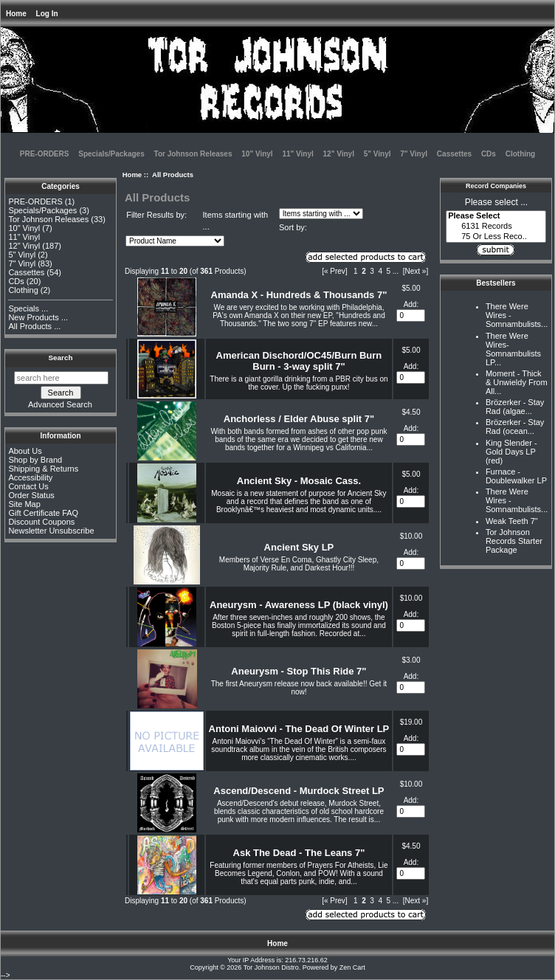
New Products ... (38, 317)
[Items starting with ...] (321, 214)
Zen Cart (352, 967)
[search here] (61, 378)
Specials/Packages (111, 154)
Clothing (521, 154)
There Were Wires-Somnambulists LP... (513, 349)
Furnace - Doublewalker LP (516, 476)
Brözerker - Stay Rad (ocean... (515, 427)
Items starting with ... (236, 221)
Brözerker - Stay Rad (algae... (515, 407)
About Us (25, 451)
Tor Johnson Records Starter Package (514, 541)
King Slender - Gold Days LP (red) (511, 452)
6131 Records (496, 227)
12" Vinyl (339, 154)
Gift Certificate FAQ (43, 513)
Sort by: (293, 227)
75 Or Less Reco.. (496, 237)
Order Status (31, 495)
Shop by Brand (35, 460)
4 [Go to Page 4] (380, 271)
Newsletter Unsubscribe (51, 531)
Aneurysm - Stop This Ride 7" (299, 671)
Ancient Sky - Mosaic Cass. (299, 481)
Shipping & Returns (43, 469)
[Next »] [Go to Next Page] (416, 271)
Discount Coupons (41, 522)
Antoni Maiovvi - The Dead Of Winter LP (299, 729)
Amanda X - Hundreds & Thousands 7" (299, 295)
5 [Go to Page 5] (389, 271)
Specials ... (28, 308)
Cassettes (454, 154)
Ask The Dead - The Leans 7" (299, 853)
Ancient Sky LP (299, 547)
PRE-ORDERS (45, 154)
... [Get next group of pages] (396, 271)
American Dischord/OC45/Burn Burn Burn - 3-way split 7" (299, 361)
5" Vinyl (378, 154)
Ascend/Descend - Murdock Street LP (299, 791)
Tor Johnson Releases (193, 154)
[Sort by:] (175, 241)
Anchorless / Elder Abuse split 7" (299, 419)
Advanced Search (60, 404)
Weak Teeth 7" (512, 521)
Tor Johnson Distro (271, 967)
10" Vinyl (257, 154)
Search (61, 358)
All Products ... (34, 326)
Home (16, 14)
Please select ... (496, 202)
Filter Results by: (156, 215)
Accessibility (30, 477)
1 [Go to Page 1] (356, 271)
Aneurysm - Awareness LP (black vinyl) (299, 605)
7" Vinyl (414, 154)
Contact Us (28, 486)
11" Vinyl (297, 154)
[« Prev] (334, 271)
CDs (489, 154)
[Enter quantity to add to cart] (411, 315)
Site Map (24, 504)
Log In (47, 14)
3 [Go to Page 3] (372, 271)
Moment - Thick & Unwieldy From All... (517, 382)
